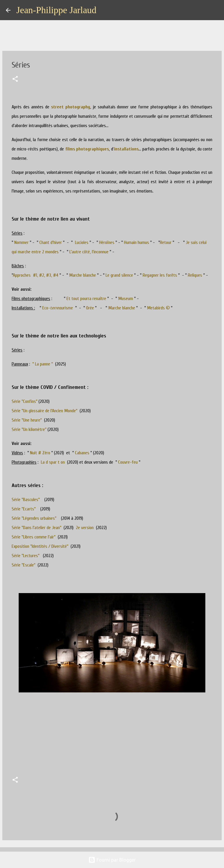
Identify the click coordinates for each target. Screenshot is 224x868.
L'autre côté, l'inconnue (89, 252)
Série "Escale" (23, 565)
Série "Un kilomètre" (29, 429)
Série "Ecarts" (24, 509)
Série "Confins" (24, 401)
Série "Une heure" (27, 420)
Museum (126, 299)
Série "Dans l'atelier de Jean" (36, 528)
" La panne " (43, 364)
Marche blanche (83, 275)
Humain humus (136, 242)
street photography (71, 107)
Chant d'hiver (51, 242)
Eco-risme (58, 308)
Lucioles (81, 242)
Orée (90, 308)
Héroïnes (107, 242)
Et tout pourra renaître (86, 299)
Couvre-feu (128, 462)
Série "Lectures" (26, 556)
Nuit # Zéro (40, 453)
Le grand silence (119, 275)
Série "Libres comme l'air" (34, 537)
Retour (166, 242)
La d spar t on (53, 462)
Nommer (21, 242)
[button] (15, 79)
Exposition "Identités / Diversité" (40, 546)
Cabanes (82, 453)
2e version (85, 528)
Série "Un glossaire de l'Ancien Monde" (44, 411)
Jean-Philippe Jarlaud (56, 10)
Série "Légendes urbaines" (34, 518)
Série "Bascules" (26, 500)
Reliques (195, 275)
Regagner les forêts (160, 275)
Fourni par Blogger (112, 860)
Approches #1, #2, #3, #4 (36, 275)
